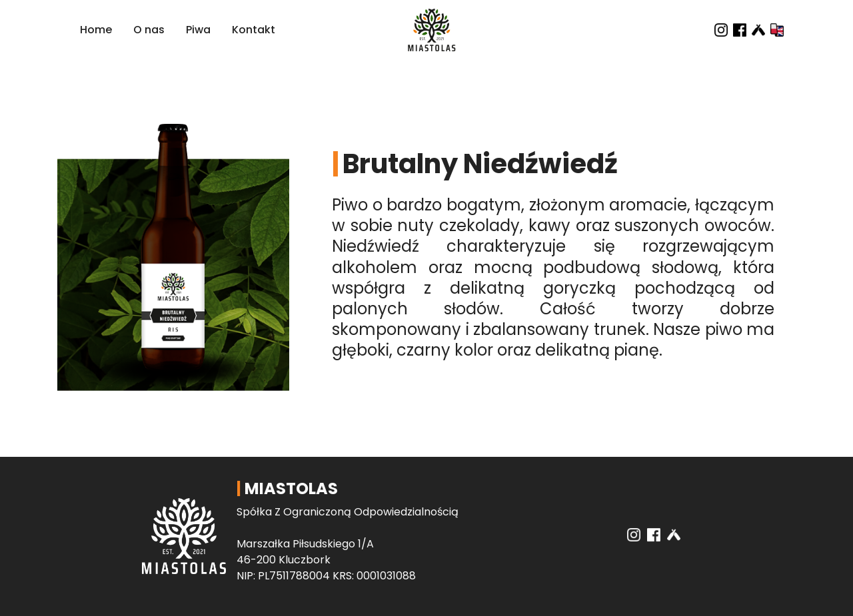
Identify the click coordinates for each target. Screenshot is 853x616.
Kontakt (254, 30)
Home (96, 30)
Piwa (198, 30)
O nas (149, 30)
